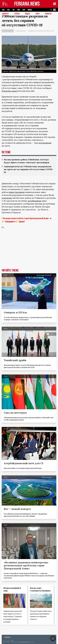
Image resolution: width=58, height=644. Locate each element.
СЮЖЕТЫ (48, 14)
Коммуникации (21, 31)
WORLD (30, 10)
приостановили (17, 192)
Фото (38, 14)
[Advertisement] (29, 252)
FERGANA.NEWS (27, 4)
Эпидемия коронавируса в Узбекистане (41, 31)
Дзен (22, 221)
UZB (24, 10)
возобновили (35, 201)
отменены (7, 198)
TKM (18, 10)
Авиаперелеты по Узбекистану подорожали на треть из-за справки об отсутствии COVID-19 (29, 169)
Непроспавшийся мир (12, 589)
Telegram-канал (10, 91)
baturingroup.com (25, 642)
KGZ (9, 10)
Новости (5, 14)
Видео (28, 14)
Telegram (9, 221)
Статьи (17, 14)
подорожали (45, 143)
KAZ (3, 10)
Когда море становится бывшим (40, 589)
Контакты (7, 637)
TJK (13, 10)
